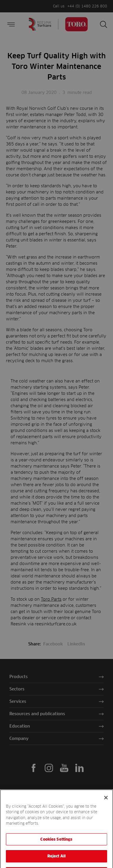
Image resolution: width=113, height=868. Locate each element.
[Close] (106, 804)
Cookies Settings (56, 846)
